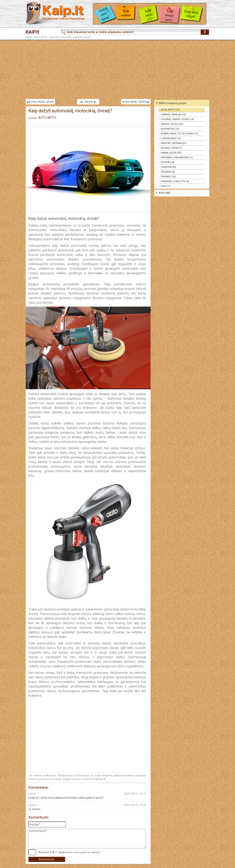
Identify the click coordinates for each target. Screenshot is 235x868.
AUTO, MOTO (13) (170, 110)
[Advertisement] (117, 70)
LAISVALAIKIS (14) (171, 138)
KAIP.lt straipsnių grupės (173, 103)
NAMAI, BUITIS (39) (171, 153)
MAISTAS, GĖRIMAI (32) (174, 143)
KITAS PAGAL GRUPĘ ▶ (136, 102)
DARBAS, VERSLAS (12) (174, 114)
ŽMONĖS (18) (168, 177)
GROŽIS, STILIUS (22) (172, 124)
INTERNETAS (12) (170, 129)
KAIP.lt (32, 32)
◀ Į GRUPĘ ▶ (88, 102)
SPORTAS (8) (168, 162)
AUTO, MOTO (41, 37)
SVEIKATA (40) (169, 167)
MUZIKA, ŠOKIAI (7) (171, 148)
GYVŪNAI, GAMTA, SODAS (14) (177, 119)
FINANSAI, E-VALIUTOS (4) (175, 181)
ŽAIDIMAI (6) (168, 172)
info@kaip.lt (98, 779)
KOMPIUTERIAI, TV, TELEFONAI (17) (179, 134)
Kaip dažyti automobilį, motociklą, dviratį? (70, 37)
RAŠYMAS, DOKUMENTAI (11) (177, 157)
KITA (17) (166, 186)
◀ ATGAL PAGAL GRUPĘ (40, 102)
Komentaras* (87, 839)
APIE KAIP (165, 193)
